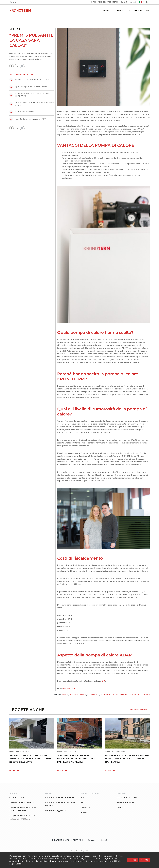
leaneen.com (69, 688)
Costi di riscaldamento (22, 112)
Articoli (84, 812)
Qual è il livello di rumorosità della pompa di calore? (32, 104)
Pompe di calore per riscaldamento (61, 797)
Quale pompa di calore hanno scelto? (29, 87)
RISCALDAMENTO (142, 695)
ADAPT (65, 695)
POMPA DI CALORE (78, 695)
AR (82, 797)
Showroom (86, 807)
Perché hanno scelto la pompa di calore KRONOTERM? (30, 95)
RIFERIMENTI (93, 695)
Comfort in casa (17, 797)
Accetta (145, 860)
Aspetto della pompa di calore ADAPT (29, 119)
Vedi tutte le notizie (140, 710)
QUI (104, 681)
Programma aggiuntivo (56, 811)
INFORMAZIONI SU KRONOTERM (105, 2)
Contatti (124, 2)
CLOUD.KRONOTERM (127, 797)
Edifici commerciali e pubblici (22, 802)
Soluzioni (106, 10)
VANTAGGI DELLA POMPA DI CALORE (29, 80)
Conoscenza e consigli (139, 10)
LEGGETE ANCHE (27, 710)
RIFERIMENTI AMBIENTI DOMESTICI (116, 695)
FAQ (83, 802)
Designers (13, 2)
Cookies (92, 840)
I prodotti (120, 10)
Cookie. (19, 864)
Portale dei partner (125, 802)
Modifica (132, 860)
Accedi (133, 2)
